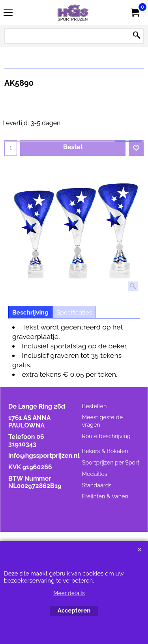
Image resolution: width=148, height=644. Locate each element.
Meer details (69, 593)
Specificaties (74, 312)
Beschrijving (30, 312)
